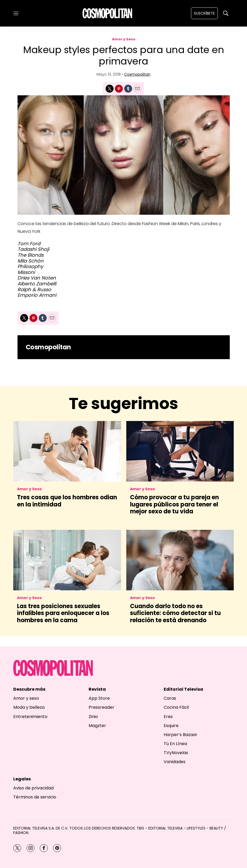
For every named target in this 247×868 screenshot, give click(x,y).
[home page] (107, 13)
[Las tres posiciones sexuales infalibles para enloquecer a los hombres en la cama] (67, 560)
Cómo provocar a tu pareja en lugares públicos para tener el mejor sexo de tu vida (174, 504)
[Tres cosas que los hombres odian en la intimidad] (67, 451)
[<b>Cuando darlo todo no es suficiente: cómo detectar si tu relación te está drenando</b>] (180, 560)
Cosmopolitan (137, 74)
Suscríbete (204, 13)
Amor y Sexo (124, 39)
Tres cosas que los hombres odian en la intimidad (67, 501)
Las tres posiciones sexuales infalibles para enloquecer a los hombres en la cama (63, 613)
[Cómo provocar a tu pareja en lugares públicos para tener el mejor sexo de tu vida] (180, 451)
